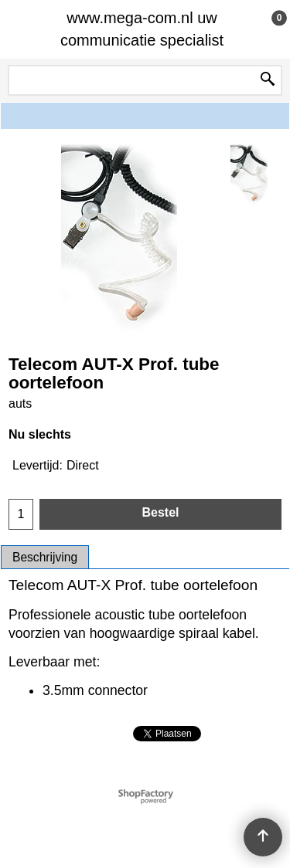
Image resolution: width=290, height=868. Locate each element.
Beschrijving (45, 557)
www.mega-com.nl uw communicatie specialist (142, 29)
